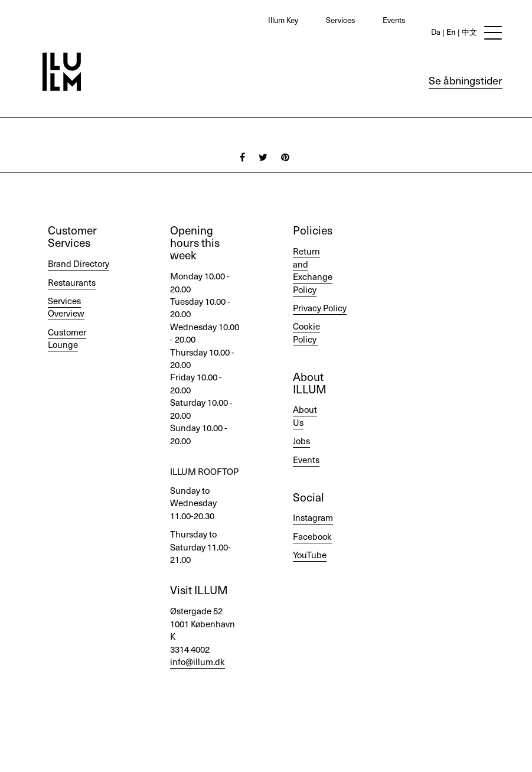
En (450, 32)
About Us (305, 416)
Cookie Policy (306, 332)
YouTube (310, 555)
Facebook (312, 536)
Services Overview (66, 307)
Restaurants (72, 282)
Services (340, 20)
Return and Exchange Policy (313, 270)
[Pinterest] (285, 157)
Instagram (313, 517)
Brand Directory (79, 263)
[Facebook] (242, 157)
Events (394, 20)
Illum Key (283, 20)
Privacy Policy (320, 308)
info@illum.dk (198, 662)
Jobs (301, 441)
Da (436, 32)
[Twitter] (263, 157)
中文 (469, 32)
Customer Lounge (67, 338)
